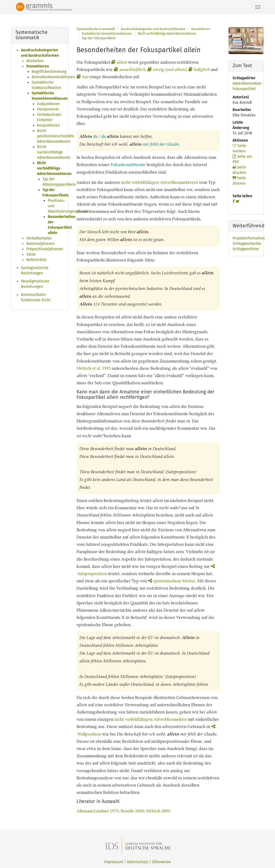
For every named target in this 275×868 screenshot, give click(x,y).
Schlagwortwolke (247, 244)
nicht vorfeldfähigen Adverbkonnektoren (159, 182)
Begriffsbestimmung (49, 72)
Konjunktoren (48, 125)
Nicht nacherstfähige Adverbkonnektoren (54, 152)
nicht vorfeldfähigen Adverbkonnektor (151, 719)
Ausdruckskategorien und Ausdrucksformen (153, 29)
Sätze (31, 254)
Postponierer (48, 109)
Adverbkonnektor (247, 83)
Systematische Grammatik (96, 29)
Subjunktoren (48, 104)
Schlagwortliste (246, 249)
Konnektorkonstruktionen (53, 77)
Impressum (114, 862)
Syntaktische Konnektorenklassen (107, 34)
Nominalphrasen (41, 244)
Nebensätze (37, 260)
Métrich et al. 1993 (94, 368)
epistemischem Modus (171, 581)
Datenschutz (138, 862)
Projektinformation (249, 238)
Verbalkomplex (39, 238)
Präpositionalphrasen (45, 249)
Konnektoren (38, 66)
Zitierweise (161, 862)
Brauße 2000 (132, 811)
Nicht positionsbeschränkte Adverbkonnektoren (56, 136)
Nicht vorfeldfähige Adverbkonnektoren (54, 168)
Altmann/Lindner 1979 (97, 811)
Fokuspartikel (244, 89)
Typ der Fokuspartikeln (99, 38)
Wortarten (35, 61)
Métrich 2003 (158, 811)
